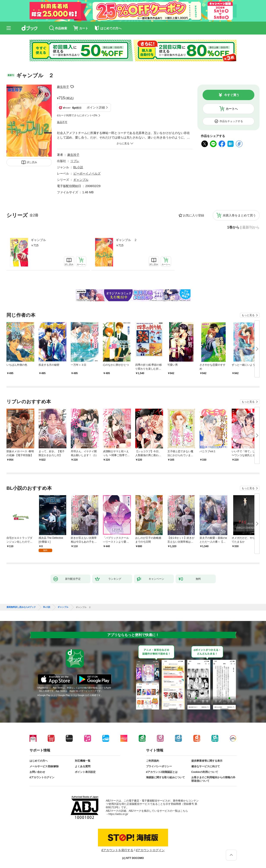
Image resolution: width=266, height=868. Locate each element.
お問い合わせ (37, 772)
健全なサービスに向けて (206, 766)
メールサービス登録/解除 (44, 766)
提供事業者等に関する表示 (207, 761)
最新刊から (251, 227)
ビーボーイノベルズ (87, 173)
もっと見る (248, 315)
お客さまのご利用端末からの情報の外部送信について (213, 779)
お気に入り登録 (194, 215)
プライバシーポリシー (159, 766)
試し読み (32, 162)
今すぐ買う (232, 95)
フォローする (72, 87)
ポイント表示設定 (85, 772)
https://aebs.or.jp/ (118, 814)
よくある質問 (83, 766)
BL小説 (78, 167)
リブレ (75, 161)
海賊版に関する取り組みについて (165, 777)
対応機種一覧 (83, 761)
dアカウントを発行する (117, 850)
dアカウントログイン (42, 777)
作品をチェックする (231, 121)
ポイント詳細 (96, 107)
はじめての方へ (39, 761)
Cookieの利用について (205, 772)
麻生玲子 (63, 87)
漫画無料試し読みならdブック (21, 607)
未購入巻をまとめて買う (239, 215)
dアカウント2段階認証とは (162, 772)
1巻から (233, 227)
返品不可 (62, 122)
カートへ (232, 109)
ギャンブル (38, 240)
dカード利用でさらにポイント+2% (77, 115)
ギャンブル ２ (126, 240)
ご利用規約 (153, 761)
